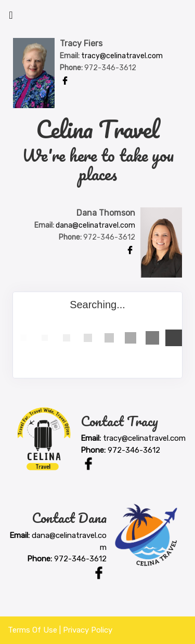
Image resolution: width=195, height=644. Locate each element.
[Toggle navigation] (11, 18)
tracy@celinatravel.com (122, 56)
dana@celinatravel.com (95, 225)
